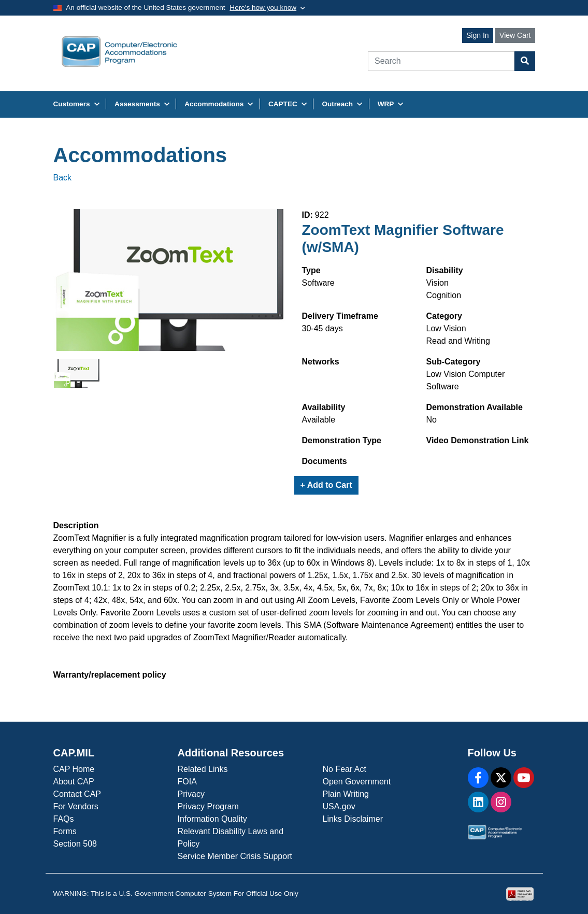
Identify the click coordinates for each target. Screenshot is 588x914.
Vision (438, 283)
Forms (65, 831)
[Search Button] (525, 61)
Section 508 (75, 844)
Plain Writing (346, 794)
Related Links (203, 769)
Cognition (444, 295)
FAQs (64, 819)
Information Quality (212, 819)
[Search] (441, 61)
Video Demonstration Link (478, 440)
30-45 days (322, 328)
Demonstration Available (475, 407)
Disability (445, 270)
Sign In (478, 35)
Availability (324, 407)
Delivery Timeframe (340, 316)
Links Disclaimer (353, 819)
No (432, 420)
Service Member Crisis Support (235, 856)
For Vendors (76, 806)
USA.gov (339, 806)
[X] (501, 778)
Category (444, 316)
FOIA (187, 782)
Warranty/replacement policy (110, 675)
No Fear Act (345, 769)
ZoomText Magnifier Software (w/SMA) (403, 239)
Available (319, 420)
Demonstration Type (342, 440)
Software (318, 283)
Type (311, 270)
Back (63, 178)
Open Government (357, 782)
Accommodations (140, 155)
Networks (321, 362)
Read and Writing (458, 341)
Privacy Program (208, 806)
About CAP (74, 782)
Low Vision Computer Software (466, 380)
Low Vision (446, 328)
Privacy (191, 794)
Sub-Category (454, 362)
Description (76, 525)
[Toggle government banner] (267, 8)
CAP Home (74, 769)
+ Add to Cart (326, 485)
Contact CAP (77, 794)
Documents (325, 461)
